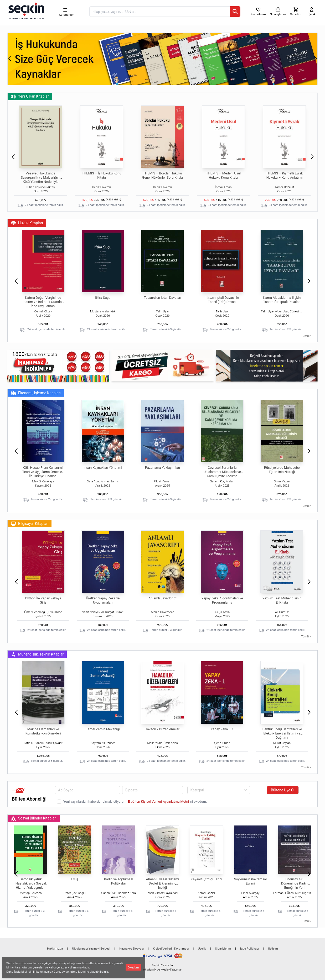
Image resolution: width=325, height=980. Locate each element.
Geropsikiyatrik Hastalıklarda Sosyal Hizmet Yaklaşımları (31, 883)
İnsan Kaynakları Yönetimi (103, 468)
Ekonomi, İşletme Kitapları (36, 393)
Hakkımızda (55, 949)
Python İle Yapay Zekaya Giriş (43, 600)
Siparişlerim (223, 949)
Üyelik (202, 949)
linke (36, 972)
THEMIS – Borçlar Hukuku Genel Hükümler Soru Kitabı (162, 175)
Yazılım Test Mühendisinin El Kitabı (282, 600)
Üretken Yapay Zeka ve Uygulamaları (103, 600)
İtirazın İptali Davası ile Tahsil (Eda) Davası (222, 300)
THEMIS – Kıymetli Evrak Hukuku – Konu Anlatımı (284, 175)
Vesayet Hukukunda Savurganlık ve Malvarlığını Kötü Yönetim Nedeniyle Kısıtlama (41, 180)
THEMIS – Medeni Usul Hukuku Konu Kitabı (223, 175)
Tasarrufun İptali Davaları (162, 298)
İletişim (273, 949)
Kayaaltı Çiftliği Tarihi (206, 879)
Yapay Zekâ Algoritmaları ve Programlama (222, 600)
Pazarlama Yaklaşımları (163, 468)
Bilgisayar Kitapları (30, 524)
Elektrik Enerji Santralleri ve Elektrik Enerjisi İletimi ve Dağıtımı (282, 733)
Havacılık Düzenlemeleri (163, 729)
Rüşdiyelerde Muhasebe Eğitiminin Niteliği (282, 470)
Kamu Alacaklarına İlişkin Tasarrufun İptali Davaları (282, 300)
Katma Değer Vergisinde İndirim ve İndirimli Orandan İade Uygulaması (43, 302)
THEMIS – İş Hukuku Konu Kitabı (101, 175)
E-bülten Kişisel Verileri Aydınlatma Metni (159, 801)
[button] (10, 59)
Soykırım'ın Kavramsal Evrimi (250, 881)
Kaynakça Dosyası (131, 949)
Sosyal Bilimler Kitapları (34, 818)
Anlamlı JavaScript (162, 598)
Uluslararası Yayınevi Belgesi (91, 949)
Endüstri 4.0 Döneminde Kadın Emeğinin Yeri (294, 883)
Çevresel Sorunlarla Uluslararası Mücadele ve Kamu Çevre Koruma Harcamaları (222, 474)
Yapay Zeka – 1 (222, 729)
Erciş (75, 879)
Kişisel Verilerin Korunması (171, 949)
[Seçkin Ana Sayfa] (26, 10)
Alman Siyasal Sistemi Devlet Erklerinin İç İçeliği (162, 883)
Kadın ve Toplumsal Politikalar (119, 881)
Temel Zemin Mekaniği (103, 729)
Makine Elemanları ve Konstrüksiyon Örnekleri (43, 731)
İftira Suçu (103, 298)
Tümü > (306, 336)
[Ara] (235, 12)
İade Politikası (250, 949)
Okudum (133, 967)
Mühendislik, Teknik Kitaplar (37, 654)
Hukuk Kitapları (27, 223)
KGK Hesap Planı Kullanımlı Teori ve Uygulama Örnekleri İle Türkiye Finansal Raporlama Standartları (43, 474)
